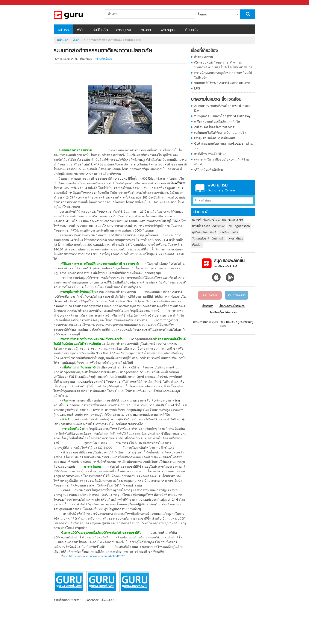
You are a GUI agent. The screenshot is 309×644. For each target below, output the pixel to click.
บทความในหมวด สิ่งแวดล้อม (216, 100)
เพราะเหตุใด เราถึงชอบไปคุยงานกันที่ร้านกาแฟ (222, 162)
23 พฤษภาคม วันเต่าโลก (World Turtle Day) (223, 116)
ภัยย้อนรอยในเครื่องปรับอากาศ (214, 127)
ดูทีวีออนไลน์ (200, 232)
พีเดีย (81, 30)
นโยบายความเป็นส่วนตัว (232, 306)
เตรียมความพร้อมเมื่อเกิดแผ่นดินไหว (218, 121)
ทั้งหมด (202, 14)
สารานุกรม (124, 30)
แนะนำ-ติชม (210, 295)
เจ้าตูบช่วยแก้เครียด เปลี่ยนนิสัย (215, 138)
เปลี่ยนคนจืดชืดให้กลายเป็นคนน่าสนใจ (220, 133)
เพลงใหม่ (224, 232)
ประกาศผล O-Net (233, 220)
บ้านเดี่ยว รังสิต (201, 226)
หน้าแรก (63, 30)
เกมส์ (213, 232)
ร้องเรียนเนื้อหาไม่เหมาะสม (223, 313)
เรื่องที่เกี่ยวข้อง (204, 51)
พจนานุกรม (169, 30)
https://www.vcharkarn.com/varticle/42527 (97, 556)
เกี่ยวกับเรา (208, 306)
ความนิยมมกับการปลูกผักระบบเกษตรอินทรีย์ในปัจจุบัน (223, 75)
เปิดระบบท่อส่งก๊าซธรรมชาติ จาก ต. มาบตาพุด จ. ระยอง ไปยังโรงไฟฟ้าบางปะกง (223, 65)
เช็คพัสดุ (197, 245)
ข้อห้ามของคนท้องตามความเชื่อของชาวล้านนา (223, 146)
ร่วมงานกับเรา (236, 295)
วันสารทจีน (218, 239)
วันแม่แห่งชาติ (201, 239)
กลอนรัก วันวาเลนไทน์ (206, 220)
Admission (219, 226)
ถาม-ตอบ (146, 30)
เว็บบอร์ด (191, 30)
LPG (197, 88)
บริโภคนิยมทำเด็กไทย (208, 170)
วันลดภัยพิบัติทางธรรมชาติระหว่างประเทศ (222, 83)
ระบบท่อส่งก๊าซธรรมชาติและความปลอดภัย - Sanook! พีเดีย (76, 15)
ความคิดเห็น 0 (103, 59)
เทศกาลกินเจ (236, 239)
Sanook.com (13, 3)
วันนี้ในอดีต (100, 30)
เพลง (235, 232)
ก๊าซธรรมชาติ (204, 57)
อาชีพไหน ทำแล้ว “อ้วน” (210, 154)
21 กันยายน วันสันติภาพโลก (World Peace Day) (222, 108)
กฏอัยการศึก (242, 226)
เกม (230, 226)
